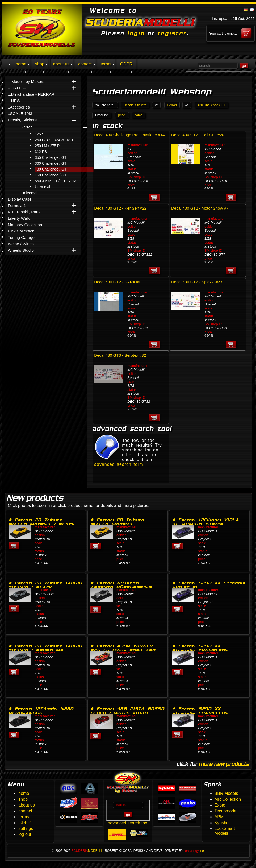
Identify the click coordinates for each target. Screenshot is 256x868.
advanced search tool (128, 823)
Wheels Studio (21, 250)
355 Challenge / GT (51, 158)
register (172, 33)
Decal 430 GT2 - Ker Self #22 (120, 208)
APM (219, 817)
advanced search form (119, 464)
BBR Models (226, 793)
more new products (224, 764)
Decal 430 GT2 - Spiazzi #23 (197, 282)
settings (26, 828)
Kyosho (222, 823)
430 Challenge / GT (51, 169)
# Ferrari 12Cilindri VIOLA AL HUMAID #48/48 (205, 522)
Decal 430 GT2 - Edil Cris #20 (198, 135)
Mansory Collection (25, 225)
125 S (40, 134)
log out (25, 834)
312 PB (41, 152)
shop (40, 64)
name (139, 115)
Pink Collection (21, 231)
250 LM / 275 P (47, 146)
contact (85, 64)
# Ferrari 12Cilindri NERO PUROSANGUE (41, 711)
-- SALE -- (17, 88)
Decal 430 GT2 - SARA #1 (117, 282)
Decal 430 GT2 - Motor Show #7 (200, 208)
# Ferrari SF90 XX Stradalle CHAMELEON (200, 648)
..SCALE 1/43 (20, 113)
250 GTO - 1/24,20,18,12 (55, 140)
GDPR (126, 64)
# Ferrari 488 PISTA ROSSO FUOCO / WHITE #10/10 (127, 711)
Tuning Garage (21, 237)
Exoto (220, 805)
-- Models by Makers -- (28, 82)
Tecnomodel (226, 811)
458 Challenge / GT (51, 175)
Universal (42, 187)
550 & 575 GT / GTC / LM (56, 181)
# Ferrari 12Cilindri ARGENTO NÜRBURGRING (121, 585)
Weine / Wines (21, 244)
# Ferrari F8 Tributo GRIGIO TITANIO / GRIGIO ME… (45, 648)
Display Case (20, 199)
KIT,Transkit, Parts (24, 212)
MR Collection (228, 799)
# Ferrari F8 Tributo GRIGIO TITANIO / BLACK (45, 585)
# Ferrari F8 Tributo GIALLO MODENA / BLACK (42, 522)
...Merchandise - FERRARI (32, 94)
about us (61, 64)
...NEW (14, 101)
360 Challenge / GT (51, 163)
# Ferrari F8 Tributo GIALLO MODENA (117, 522)
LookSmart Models (225, 831)
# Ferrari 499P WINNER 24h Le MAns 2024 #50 (123, 648)
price (122, 115)
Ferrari (27, 127)
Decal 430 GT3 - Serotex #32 (120, 355)
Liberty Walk (19, 218)
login (136, 33)
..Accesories (19, 107)
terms (106, 64)
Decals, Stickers (22, 120)
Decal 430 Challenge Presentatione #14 (129, 135)
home (21, 64)
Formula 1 (17, 205)
